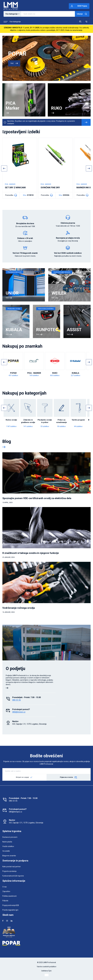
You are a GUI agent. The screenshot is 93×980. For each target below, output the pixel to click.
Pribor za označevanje (62, 421)
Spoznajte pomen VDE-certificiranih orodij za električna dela (37, 498)
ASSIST (74, 330)
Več (14, 63)
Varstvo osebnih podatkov (47, 967)
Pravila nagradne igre (10, 910)
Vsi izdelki (6, 851)
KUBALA (14, 330)
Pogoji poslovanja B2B (11, 905)
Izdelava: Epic (46, 971)
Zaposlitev (6, 891)
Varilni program (78, 420)
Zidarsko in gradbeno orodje (28, 421)
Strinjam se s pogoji (22, 777)
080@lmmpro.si (19, 712)
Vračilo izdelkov (8, 846)
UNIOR (12, 293)
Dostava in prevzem (10, 837)
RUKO (57, 108)
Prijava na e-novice (69, 778)
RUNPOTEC (47, 330)
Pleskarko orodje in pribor (45, 421)
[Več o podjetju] (7, 688)
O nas (5, 887)
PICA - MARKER (34, 373)
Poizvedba (11, 195)
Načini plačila (7, 842)
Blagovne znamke (9, 856)
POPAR (17, 54)
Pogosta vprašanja (9, 871)
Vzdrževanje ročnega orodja (19, 608)
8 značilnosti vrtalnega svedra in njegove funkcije (31, 553)
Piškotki (5, 901)
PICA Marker (13, 106)
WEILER (59, 293)
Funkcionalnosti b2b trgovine (13, 876)
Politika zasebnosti (9, 896)
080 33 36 (16, 700)
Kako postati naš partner (12, 867)
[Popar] (46, 943)
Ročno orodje (11, 420)
